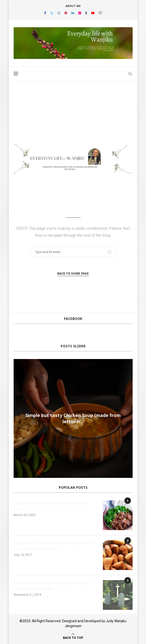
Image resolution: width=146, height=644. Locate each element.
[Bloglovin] (100, 13)
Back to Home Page (73, 273)
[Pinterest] (66, 13)
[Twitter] (52, 13)
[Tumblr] (86, 13)
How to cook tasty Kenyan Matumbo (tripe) (50, 506)
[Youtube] (93, 13)
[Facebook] (45, 13)
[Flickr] (80, 13)
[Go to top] (73, 637)
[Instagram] (59, 13)
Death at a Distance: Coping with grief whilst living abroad (52, 586)
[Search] (130, 74)
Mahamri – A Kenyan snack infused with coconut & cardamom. (53, 546)
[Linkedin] (73, 13)
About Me (73, 6)
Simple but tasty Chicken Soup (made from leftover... (73, 418)
